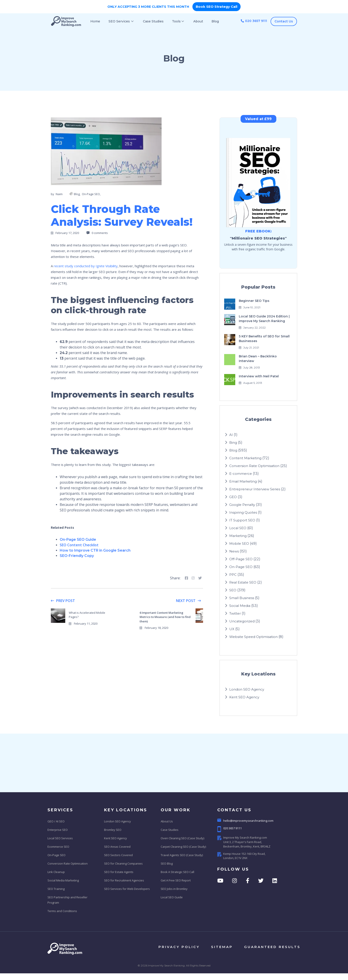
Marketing (238, 536)
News (234, 551)
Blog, (77, 194)
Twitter (235, 613)
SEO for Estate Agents (119, 872)
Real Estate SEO (243, 582)
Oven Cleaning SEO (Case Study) (182, 838)
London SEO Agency (247, 689)
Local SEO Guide (172, 897)
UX (232, 629)
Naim (59, 194)
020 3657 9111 (254, 21)
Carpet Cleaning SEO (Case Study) (183, 847)
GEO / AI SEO (56, 821)
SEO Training (56, 889)
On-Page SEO (241, 567)
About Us (167, 821)
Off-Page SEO (241, 559)
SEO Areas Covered (117, 847)
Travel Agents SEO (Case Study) (182, 855)
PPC (233, 575)
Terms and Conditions (62, 911)
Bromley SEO (113, 830)
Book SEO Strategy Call (217, 7)
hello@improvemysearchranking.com (245, 821)
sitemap (222, 947)
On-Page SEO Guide (78, 539)
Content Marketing (245, 458)
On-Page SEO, (91, 194)
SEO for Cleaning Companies (123, 863)
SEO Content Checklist (79, 545)
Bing (233, 442)
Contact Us (284, 21)
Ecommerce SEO (58, 847)
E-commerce (241, 474)
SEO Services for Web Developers (127, 889)
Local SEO (238, 528)
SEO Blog (167, 863)
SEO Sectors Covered (118, 855)
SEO (233, 590)
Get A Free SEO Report (176, 880)
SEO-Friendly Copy (77, 556)
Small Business (242, 598)
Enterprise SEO (58, 830)
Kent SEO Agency (244, 697)
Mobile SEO (239, 543)
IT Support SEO (242, 520)
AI (231, 435)
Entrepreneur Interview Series (255, 489)
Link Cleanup (56, 872)
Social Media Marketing (63, 880)
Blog (233, 450)
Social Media (240, 606)
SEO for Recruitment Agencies (124, 880)
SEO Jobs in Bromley (174, 889)
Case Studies (170, 830)
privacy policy (179, 947)
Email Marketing (243, 481)
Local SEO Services (60, 838)
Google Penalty (242, 505)
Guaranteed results (272, 947)
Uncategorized (242, 621)
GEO (233, 497)
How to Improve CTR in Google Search (95, 550)
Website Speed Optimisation (253, 637)
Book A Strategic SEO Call (177, 872)
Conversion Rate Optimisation (254, 466)
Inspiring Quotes (243, 512)
